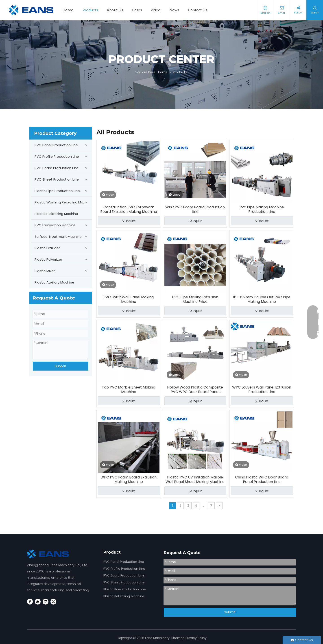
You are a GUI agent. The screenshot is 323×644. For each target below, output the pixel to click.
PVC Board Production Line (57, 168)
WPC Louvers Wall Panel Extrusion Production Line (262, 390)
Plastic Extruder (47, 248)
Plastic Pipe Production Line (57, 191)
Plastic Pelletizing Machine (56, 214)
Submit (61, 366)
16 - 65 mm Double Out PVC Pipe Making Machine (262, 299)
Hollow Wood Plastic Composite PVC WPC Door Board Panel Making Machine (195, 390)
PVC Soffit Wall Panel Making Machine (129, 299)
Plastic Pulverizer (48, 259)
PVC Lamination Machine (55, 225)
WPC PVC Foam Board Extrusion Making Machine (129, 480)
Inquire (129, 221)
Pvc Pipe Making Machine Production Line (262, 210)
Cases (137, 10)
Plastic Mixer (45, 271)
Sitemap (178, 638)
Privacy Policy (196, 638)
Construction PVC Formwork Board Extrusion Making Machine (129, 210)
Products (90, 10)
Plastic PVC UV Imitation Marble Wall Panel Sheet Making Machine (195, 480)
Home (68, 10)
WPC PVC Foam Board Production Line (195, 210)
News (174, 10)
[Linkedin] (46, 602)
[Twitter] (53, 602)
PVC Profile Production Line (57, 156)
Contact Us (198, 10)
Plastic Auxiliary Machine (54, 282)
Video (156, 10)
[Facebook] (30, 602)
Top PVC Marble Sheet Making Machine (129, 390)
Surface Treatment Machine (58, 237)
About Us (115, 10)
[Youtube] (38, 602)
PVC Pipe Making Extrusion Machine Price (195, 299)
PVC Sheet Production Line (57, 179)
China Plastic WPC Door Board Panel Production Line (262, 480)
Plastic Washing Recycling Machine (63, 202)
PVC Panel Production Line (56, 145)
